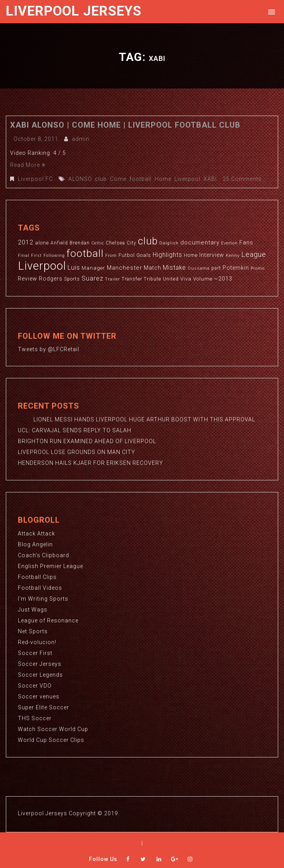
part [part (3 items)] (216, 268)
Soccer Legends (40, 675)
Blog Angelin (35, 544)
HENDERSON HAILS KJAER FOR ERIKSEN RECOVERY (91, 463)
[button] (270, 11)
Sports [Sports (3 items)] (72, 279)
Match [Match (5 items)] (152, 268)
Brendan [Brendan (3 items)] (80, 243)
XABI (210, 179)
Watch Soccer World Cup (53, 729)
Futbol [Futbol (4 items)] (127, 255)
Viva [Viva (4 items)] (186, 279)
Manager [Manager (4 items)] (93, 268)
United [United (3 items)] (171, 279)
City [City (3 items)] (132, 243)
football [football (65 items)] (85, 253)
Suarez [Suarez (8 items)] (92, 278)
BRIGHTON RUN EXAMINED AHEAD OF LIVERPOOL (87, 441)
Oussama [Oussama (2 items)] (199, 268)
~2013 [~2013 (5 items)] (223, 279)
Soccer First (35, 653)
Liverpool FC (35, 179)
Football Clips (37, 577)
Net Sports (33, 631)
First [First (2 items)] (37, 256)
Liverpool (187, 179)
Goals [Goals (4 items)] (144, 255)
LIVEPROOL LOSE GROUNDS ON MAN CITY (77, 452)
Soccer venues (39, 696)
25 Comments (242, 179)
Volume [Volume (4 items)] (203, 279)
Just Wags (33, 610)
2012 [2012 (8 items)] (26, 242)
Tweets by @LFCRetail (49, 349)
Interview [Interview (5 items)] (212, 255)
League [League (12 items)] (254, 254)
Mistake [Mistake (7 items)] (174, 268)
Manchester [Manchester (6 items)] (125, 268)
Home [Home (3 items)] (191, 255)
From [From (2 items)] (111, 256)
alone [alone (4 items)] (42, 243)
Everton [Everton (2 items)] (229, 243)
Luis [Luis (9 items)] (74, 267)
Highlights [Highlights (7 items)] (167, 255)
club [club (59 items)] (148, 241)
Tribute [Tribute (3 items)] (152, 279)
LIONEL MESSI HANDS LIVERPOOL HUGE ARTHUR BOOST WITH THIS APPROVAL (137, 419)
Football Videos (40, 588)
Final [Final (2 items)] (24, 256)
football (140, 179)
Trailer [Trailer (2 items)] (112, 279)
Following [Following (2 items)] (54, 256)
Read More (28, 165)
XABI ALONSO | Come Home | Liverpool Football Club (125, 125)
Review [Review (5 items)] (28, 279)
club (101, 179)
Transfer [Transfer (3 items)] (132, 279)
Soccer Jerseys (40, 664)
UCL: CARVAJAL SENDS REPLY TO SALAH (75, 430)
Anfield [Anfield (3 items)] (59, 243)
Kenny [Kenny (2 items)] (233, 256)
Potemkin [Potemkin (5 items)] (236, 268)
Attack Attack (37, 534)
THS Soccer (35, 718)
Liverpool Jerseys (74, 11)
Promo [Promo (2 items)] (258, 268)
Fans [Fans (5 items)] (246, 243)
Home (163, 179)
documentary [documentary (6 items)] (200, 243)
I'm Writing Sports (43, 599)
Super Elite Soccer (44, 707)
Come (118, 179)
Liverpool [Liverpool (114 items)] (42, 266)
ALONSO (80, 179)
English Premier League (51, 566)
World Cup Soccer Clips (51, 740)
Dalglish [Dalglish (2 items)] (169, 243)
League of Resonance (48, 620)
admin (81, 139)
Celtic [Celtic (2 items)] (98, 243)
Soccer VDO (35, 686)
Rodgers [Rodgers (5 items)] (51, 279)
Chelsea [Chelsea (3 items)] (115, 243)
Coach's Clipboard (44, 555)
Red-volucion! (37, 642)
